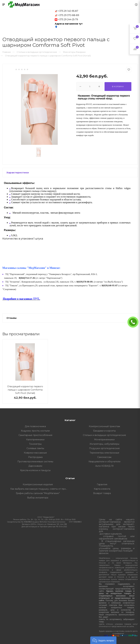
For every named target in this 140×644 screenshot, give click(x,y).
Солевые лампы (35, 448)
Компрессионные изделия (38, 484)
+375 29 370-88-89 (69, 15)
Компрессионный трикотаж (104, 426)
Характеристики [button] (18, 173)
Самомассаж (104, 457)
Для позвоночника (35, 426)
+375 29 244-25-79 (68, 19)
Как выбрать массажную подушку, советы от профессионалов (40, 489)
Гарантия (102, 484)
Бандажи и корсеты (104, 431)
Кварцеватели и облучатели (104, 462)
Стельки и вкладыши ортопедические (104, 435)
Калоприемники (35, 440)
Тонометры (35, 444)
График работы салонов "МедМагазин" (38, 493)
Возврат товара (102, 493)
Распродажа (35, 457)
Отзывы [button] (12, 318)
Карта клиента (102, 489)
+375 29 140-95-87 (68, 11)
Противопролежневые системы (35, 462)
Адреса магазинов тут (69, 25)
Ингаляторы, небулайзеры (104, 444)
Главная (7, 52)
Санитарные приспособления (35, 435)
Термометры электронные (104, 453)
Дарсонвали (35, 466)
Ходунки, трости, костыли (35, 431)
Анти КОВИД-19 (104, 466)
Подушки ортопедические (104, 448)
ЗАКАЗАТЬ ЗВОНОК (134, 322)
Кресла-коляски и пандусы (35, 470)
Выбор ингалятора (38, 498)
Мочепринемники (104, 440)
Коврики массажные (35, 453)
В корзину (118, 87)
